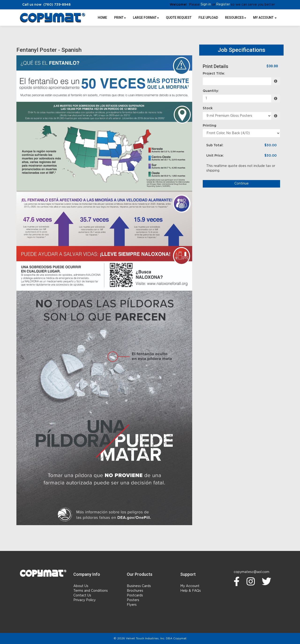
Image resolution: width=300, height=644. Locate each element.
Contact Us (82, 595)
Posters (133, 600)
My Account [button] (265, 18)
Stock (208, 108)
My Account (190, 586)
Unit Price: (215, 156)
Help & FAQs (191, 591)
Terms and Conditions (91, 591)
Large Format (146, 18)
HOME (102, 18)
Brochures (135, 591)
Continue (242, 184)
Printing (210, 126)
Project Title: (214, 74)
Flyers (132, 605)
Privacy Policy (84, 600)
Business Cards (139, 586)
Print (120, 18)
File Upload (208, 18)
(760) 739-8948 (57, 5)
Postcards (135, 595)
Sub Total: (215, 145)
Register (223, 4)
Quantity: (211, 91)
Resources (236, 18)
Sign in (206, 4)
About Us (81, 586)
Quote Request (179, 18)
